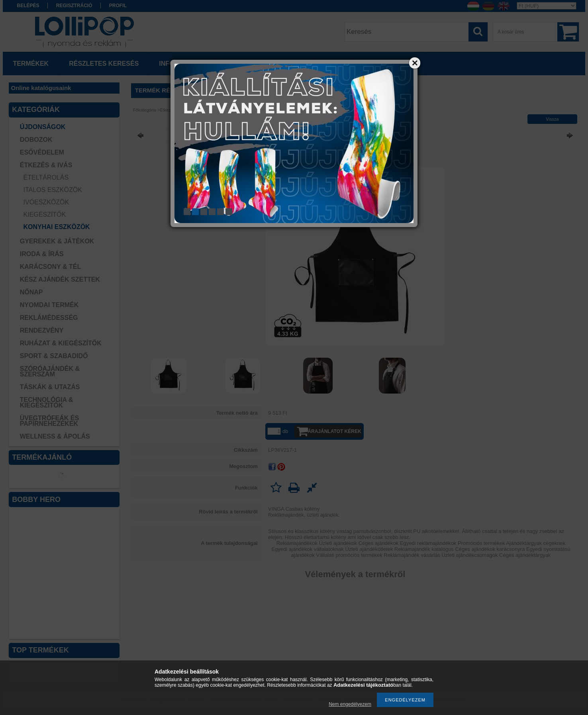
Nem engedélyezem (350, 704)
